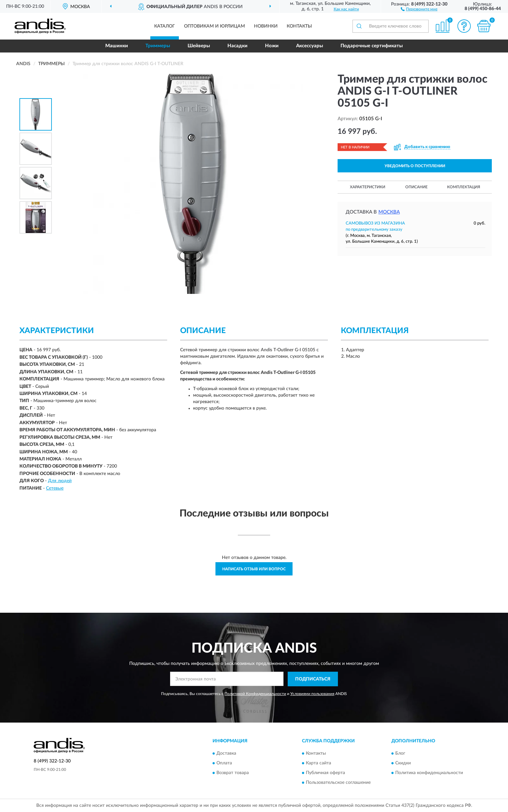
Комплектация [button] (464, 187)
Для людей (60, 481)
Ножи (272, 46)
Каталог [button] (165, 26)
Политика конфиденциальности (429, 773)
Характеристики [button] (368, 187)
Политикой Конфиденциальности (255, 694)
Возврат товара (233, 773)
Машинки (117, 46)
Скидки (403, 763)
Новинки (266, 26)
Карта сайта (318, 763)
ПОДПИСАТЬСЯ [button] (313, 679)
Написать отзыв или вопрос (254, 569)
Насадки (237, 46)
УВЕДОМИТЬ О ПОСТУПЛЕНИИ (415, 166)
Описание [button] (416, 187)
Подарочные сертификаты (372, 46)
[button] (419, 9)
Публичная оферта (325, 773)
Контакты (299, 26)
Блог (400, 754)
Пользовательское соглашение (338, 783)
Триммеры (158, 46)
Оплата (224, 763)
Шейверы (199, 46)
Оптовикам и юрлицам (214, 26)
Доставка (226, 754)
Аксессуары (310, 46)
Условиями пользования (312, 694)
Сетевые (55, 488)
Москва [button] (389, 212)
